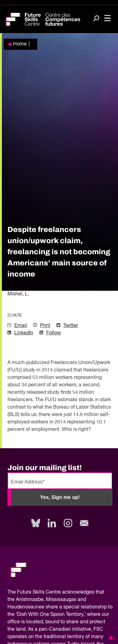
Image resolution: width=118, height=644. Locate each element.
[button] (110, 637)
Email (21, 326)
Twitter (71, 326)
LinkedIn (24, 333)
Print (45, 326)
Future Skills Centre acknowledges (56, 592)
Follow (54, 333)
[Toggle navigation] (107, 19)
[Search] (96, 19)
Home (20, 44)
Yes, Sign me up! (60, 497)
